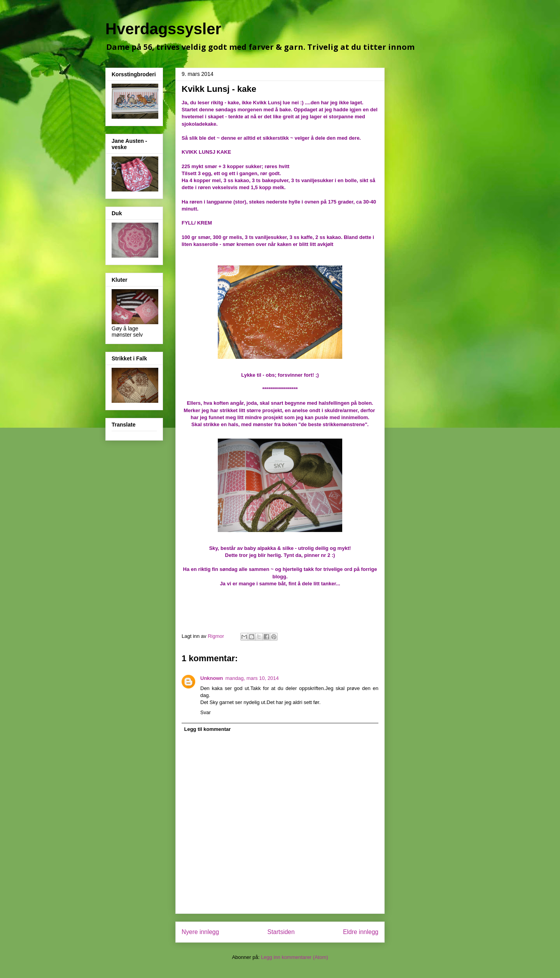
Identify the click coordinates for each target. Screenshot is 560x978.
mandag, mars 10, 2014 (252, 678)
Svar (206, 712)
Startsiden (281, 932)
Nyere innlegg (200, 932)
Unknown (212, 678)
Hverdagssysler (163, 29)
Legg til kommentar (208, 729)
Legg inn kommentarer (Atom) (295, 957)
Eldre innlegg (361, 932)
